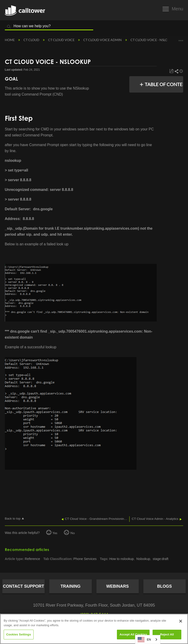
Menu (177, 9)
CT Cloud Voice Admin (103, 40)
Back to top (13, 519)
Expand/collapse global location (181, 38)
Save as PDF (171, 71)
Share (176, 71)
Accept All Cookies (133, 634)
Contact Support (24, 586)
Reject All (167, 634)
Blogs (165, 586)
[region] (94, 629)
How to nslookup (121, 559)
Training (71, 586)
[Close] (181, 621)
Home (10, 40)
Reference (32, 559)
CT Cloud (32, 40)
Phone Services (85, 559)
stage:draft (161, 559)
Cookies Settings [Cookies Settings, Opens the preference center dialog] (19, 634)
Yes (55, 533)
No (73, 533)
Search (9, 27)
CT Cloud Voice (62, 40)
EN (144, 640)
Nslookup (143, 559)
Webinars (118, 586)
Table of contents (163, 84)
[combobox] (148, 639)
